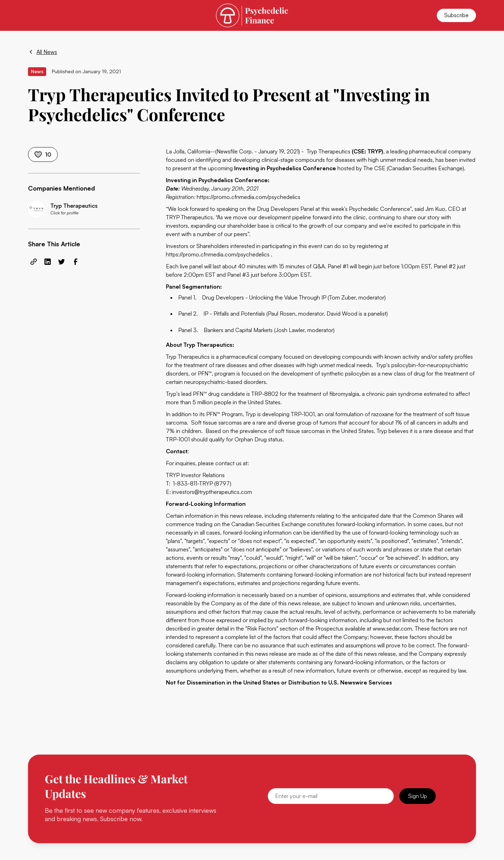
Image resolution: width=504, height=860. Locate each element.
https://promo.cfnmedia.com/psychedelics (248, 197)
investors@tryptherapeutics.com (212, 492)
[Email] (331, 796)
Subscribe (456, 15)
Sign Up (418, 796)
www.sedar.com (392, 628)
